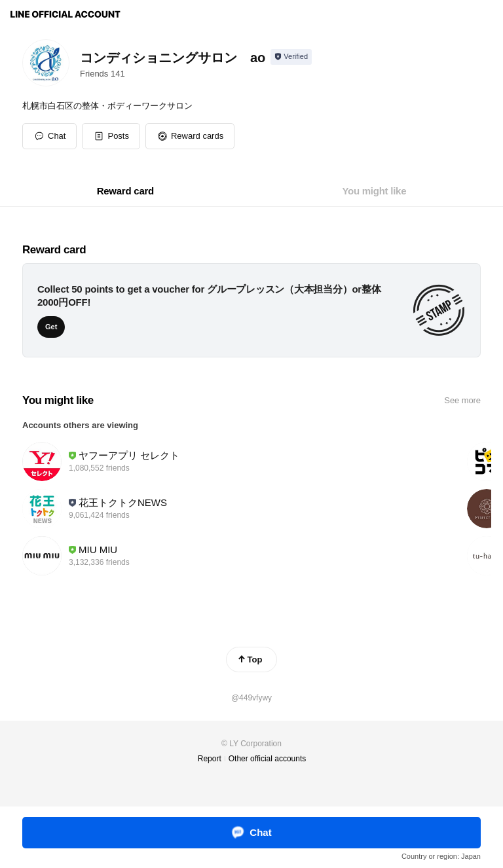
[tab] (125, 191)
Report (210, 759)
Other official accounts (268, 759)
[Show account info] (291, 57)
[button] (111, 136)
